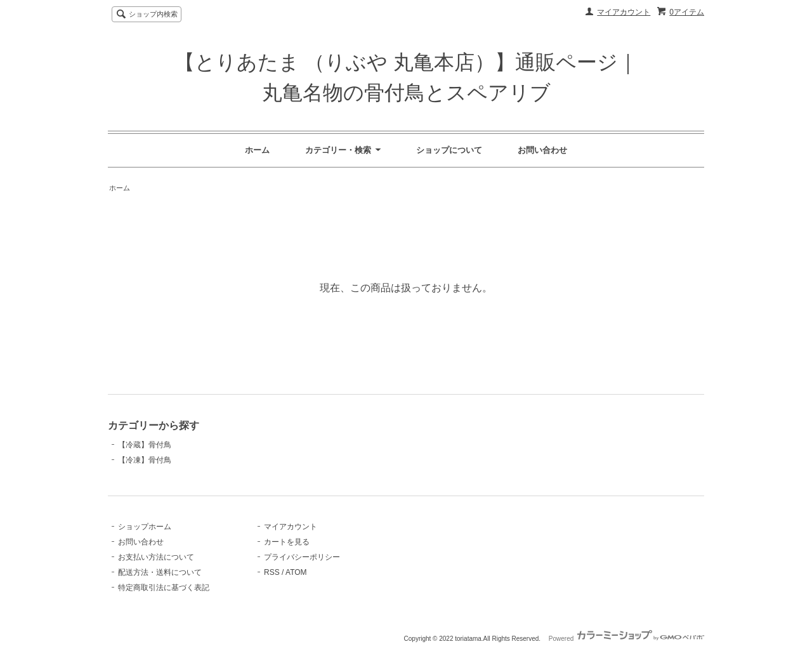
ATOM (296, 572)
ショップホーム (145, 527)
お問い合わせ (542, 150)
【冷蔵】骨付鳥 (145, 445)
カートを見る (287, 542)
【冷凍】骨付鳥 (145, 460)
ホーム (257, 150)
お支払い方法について (156, 557)
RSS (272, 572)
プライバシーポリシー (302, 557)
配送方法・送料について (160, 572)
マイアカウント (624, 12)
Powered (626, 639)
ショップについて (449, 150)
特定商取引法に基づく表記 (164, 588)
